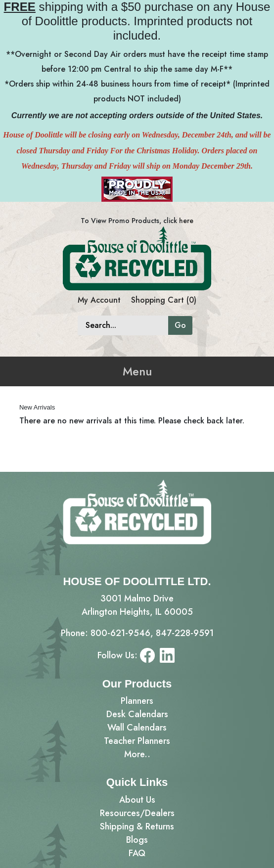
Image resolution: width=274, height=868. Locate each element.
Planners (137, 701)
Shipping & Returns (137, 826)
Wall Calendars (137, 728)
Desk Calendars (137, 714)
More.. (137, 754)
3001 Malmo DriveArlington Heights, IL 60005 (137, 605)
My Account (99, 300)
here (186, 221)
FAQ (137, 853)
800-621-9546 (120, 633)
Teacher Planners (137, 741)
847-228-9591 (185, 633)
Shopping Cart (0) (164, 300)
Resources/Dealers (137, 813)
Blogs (137, 840)
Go (180, 325)
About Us (137, 800)
